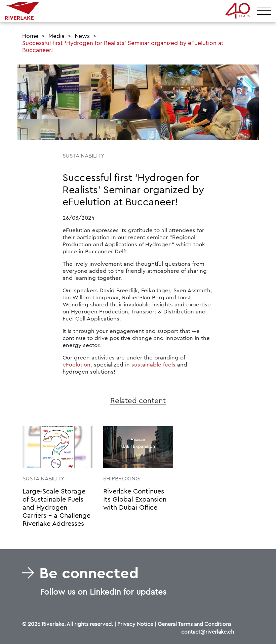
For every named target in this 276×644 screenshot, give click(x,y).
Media (56, 36)
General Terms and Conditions (194, 624)
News (82, 36)
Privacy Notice (135, 624)
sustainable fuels (153, 365)
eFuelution (76, 365)
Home (30, 36)
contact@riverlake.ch (208, 632)
